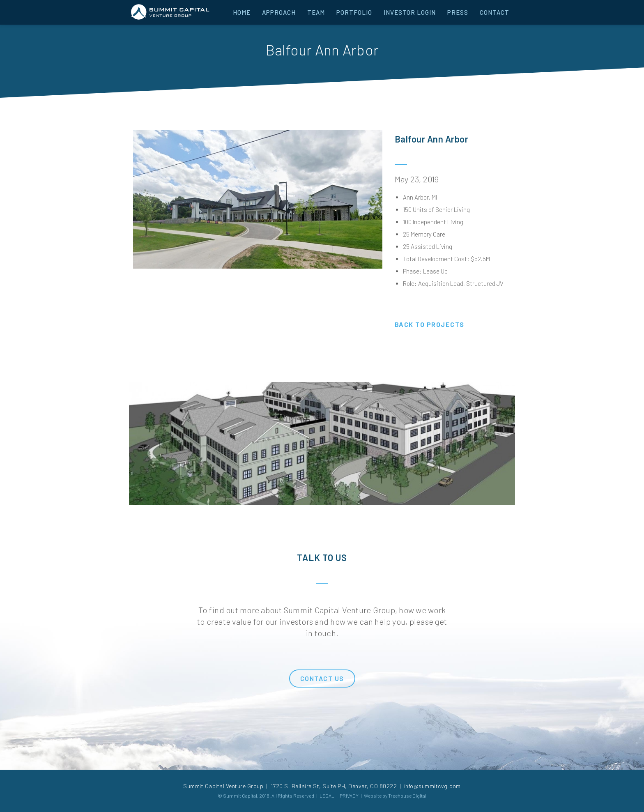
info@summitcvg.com (432, 786)
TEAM (316, 12)
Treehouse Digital (407, 796)
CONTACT (494, 12)
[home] (170, 11)
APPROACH (279, 12)
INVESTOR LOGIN (410, 12)
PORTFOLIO (354, 12)
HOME (242, 12)
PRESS (458, 12)
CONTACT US (322, 678)
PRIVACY (349, 796)
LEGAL (327, 796)
